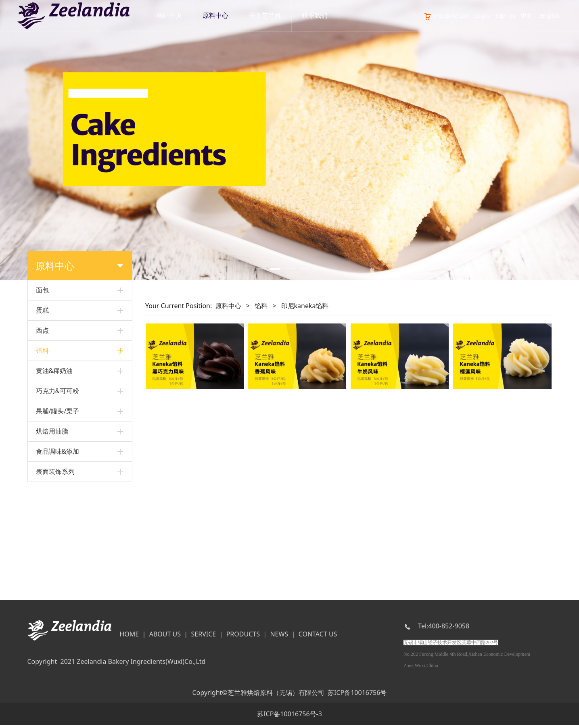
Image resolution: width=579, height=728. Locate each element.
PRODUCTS (243, 637)
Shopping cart (446, 16)
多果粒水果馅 (53, 427)
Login (482, 16)
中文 (527, 16)
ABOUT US (165, 637)
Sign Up (506, 16)
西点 (42, 330)
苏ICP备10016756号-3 (289, 717)
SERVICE (204, 637)
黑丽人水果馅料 (56, 413)
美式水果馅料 (53, 441)
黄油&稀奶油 (54, 476)
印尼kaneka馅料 (57, 372)
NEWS (279, 637)
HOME (129, 637)
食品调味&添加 (58, 556)
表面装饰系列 (55, 576)
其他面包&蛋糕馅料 (61, 399)
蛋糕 (42, 310)
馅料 (42, 350)
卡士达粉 (47, 385)
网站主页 (169, 16)
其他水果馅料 (53, 454)
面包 (42, 290)
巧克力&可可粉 (58, 496)
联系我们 (315, 16)
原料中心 (215, 16)
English (550, 16)
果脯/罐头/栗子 (58, 516)
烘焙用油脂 (52, 536)
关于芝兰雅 (265, 16)
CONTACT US (318, 637)
